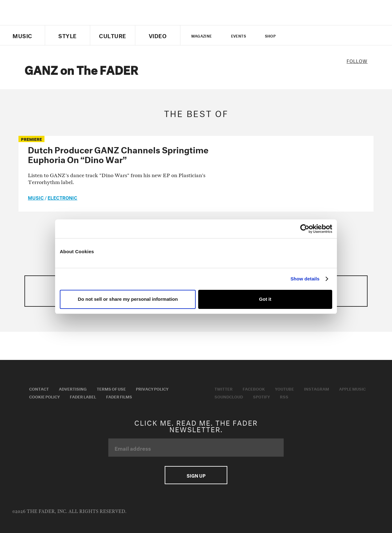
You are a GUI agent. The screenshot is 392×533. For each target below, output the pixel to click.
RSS (284, 396)
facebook (306, 35)
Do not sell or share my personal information (128, 299)
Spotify (261, 396)
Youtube (284, 388)
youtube (317, 35)
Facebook (254, 388)
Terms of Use (111, 388)
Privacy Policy (152, 388)
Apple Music (352, 388)
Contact (39, 388)
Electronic (62, 197)
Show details (305, 279)
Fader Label (83, 396)
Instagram (317, 388)
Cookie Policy (44, 396)
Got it (265, 299)
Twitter (296, 35)
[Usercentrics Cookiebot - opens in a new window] (305, 229)
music (36, 197)
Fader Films (119, 396)
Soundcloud (229, 396)
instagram (328, 35)
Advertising (73, 388)
